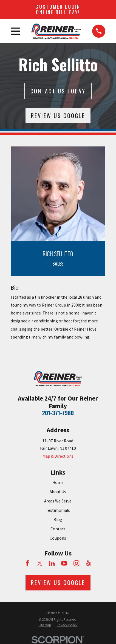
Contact (58, 529)
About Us (58, 492)
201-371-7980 (58, 413)
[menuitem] (45, 625)
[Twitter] (40, 563)
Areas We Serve (58, 501)
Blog (58, 520)
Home (58, 482)
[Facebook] (27, 563)
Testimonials (58, 510)
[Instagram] (77, 563)
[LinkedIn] (52, 563)
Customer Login (58, 9)
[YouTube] (64, 563)
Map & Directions (58, 456)
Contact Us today (58, 91)
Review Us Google (58, 116)
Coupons (58, 538)
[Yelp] (89, 563)
